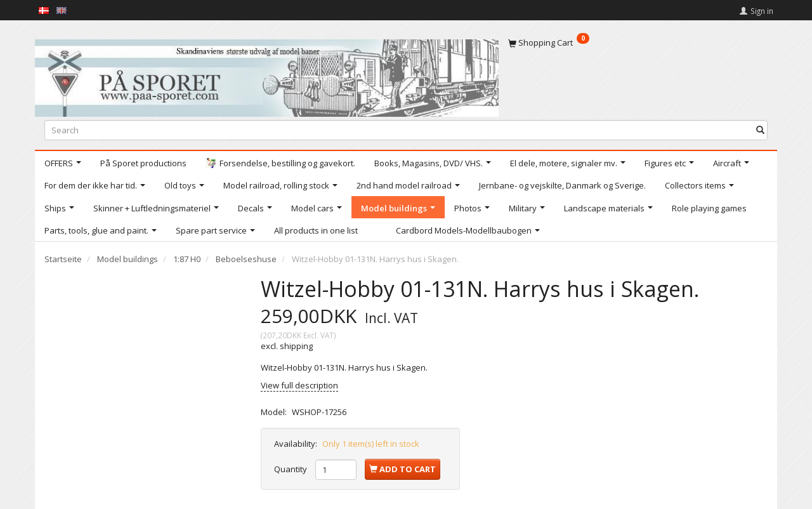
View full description (299, 385)
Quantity (291, 469)
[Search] (760, 130)
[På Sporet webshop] (267, 75)
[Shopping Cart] (638, 43)
